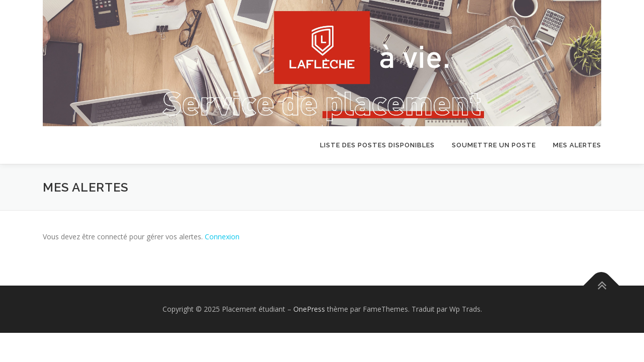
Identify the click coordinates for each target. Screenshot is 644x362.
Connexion (222, 237)
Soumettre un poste (494, 145)
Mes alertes (577, 145)
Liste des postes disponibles (377, 145)
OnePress (309, 309)
